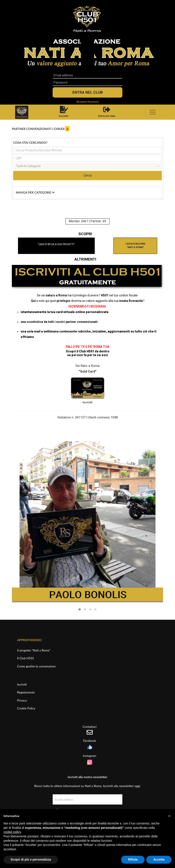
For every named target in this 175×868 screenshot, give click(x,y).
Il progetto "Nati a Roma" (34, 650)
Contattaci (90, 727)
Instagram (89, 756)
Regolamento (26, 692)
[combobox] (87, 166)
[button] (80, 609)
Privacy (22, 700)
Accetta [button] (159, 859)
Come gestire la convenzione (36, 666)
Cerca (88, 175)
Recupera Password (88, 102)
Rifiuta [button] (133, 859)
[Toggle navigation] (153, 112)
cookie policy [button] (12, 832)
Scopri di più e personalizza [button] (31, 859)
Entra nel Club (88, 92)
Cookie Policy (26, 708)
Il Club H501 (26, 658)
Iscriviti (88, 402)
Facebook (90, 741)
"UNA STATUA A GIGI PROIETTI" (56, 244)
